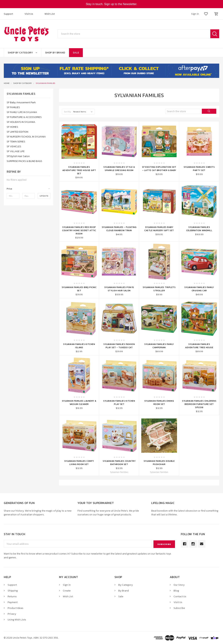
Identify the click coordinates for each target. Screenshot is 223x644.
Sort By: (68, 112)
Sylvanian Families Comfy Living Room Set (79, 463)
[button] (29, 189)
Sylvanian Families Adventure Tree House (199, 346)
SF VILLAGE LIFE (16, 151)
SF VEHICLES (14, 146)
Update (44, 196)
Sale (76, 53)
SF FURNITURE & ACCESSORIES (24, 117)
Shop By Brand (55, 53)
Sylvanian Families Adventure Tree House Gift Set (79, 170)
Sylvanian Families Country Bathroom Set (119, 463)
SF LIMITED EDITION (17, 132)
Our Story (179, 584)
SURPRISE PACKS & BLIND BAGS (24, 161)
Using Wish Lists (17, 619)
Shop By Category (23, 53)
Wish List (50, 14)
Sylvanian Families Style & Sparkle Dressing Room (119, 169)
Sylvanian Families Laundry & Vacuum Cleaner (79, 403)
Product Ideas (15, 608)
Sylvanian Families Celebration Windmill (199, 229)
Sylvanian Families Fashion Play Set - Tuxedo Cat (119, 346)
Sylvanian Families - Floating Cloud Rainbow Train (119, 229)
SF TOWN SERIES (16, 142)
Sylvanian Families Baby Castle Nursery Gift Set (159, 229)
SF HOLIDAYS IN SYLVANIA (21, 122)
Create (67, 590)
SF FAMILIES (13, 107)
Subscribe (179, 608)
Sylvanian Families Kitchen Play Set (119, 403)
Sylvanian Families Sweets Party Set (199, 169)
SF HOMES (12, 127)
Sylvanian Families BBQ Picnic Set (79, 289)
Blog (176, 590)
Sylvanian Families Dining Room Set (159, 403)
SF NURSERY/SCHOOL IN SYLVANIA (26, 137)
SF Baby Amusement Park (21, 102)
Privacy (12, 613)
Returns (12, 596)
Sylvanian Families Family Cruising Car (199, 289)
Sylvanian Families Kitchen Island (79, 346)
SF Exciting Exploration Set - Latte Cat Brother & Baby (159, 169)
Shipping (13, 590)
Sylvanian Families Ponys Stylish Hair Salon (119, 289)
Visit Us (29, 14)
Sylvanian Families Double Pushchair (159, 463)
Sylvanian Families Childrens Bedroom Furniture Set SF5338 (199, 404)
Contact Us (180, 596)
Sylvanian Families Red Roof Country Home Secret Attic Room (79, 230)
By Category (126, 584)
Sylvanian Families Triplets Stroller (159, 289)
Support (8, 14)
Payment (13, 602)
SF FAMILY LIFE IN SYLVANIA (22, 112)
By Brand (124, 590)
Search (215, 34)
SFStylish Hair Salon (18, 156)
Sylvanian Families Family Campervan (159, 346)
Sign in (67, 584)
